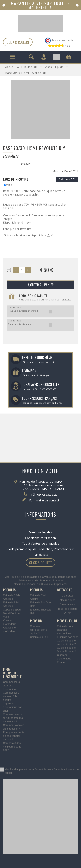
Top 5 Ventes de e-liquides (40, 543)
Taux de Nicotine (16, 179)
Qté (9, 270)
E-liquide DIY (29, 67)
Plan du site (41, 555)
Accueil (10, 67)
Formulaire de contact (44, 500)
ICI (48, 235)
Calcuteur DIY (67, 179)
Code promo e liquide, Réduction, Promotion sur (40, 549)
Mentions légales (40, 532)
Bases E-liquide (54, 67)
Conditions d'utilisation (40, 538)
